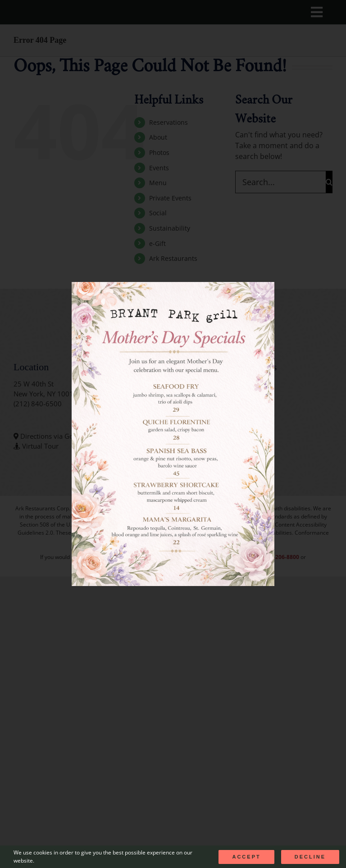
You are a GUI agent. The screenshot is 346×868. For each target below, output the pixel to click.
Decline (310, 857)
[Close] (259, 295)
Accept (246, 857)
